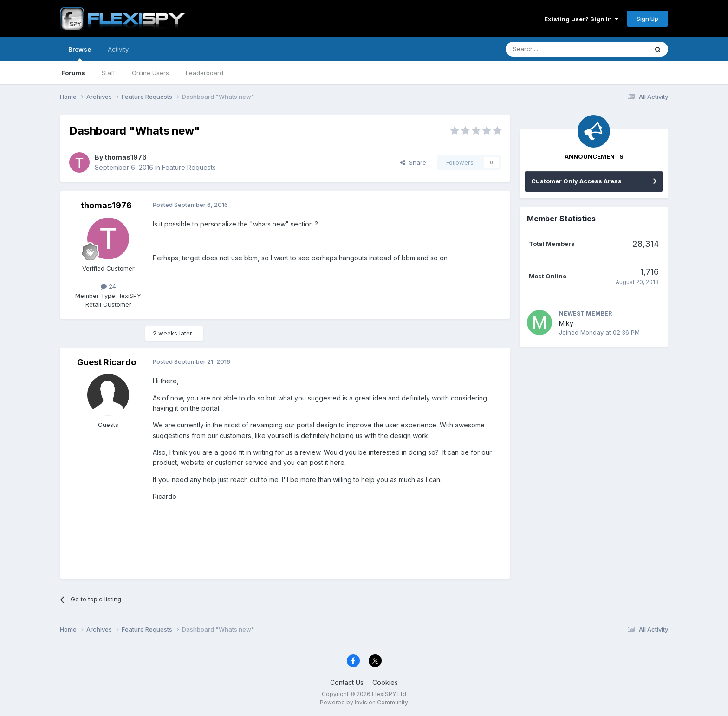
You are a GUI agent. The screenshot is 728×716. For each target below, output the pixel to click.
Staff (108, 73)
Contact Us (347, 682)
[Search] (553, 49)
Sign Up (647, 19)
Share (413, 162)
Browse (80, 53)
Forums (73, 73)
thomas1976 (126, 157)
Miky (566, 323)
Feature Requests (189, 167)
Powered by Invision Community (364, 702)
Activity (118, 49)
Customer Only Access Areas (576, 181)
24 (108, 286)
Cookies (385, 682)
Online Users (150, 73)
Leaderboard (205, 73)
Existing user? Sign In (581, 19)
